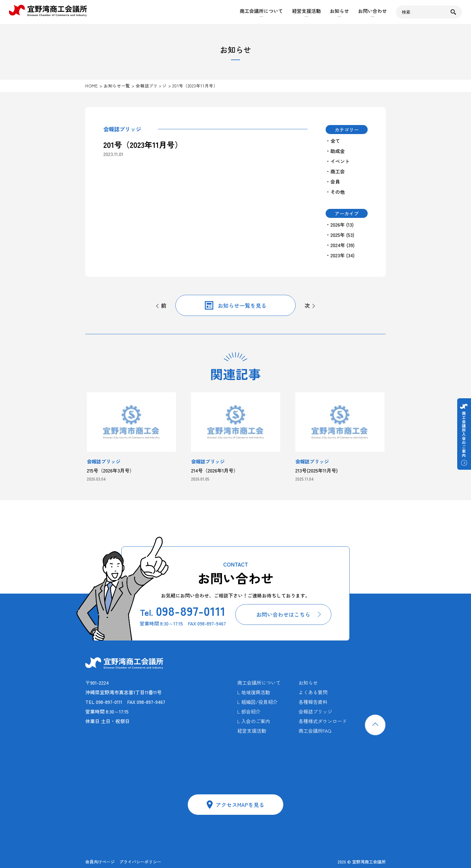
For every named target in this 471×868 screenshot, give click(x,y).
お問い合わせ (372, 11)
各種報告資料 (313, 702)
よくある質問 (313, 692)
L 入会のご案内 (254, 721)
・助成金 (335, 151)
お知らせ (339, 11)
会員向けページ (100, 862)
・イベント (338, 161)
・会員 (333, 182)
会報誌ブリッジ (315, 711)
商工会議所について (261, 11)
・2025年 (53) (340, 235)
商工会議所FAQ (315, 731)
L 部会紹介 (249, 711)
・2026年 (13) (340, 225)
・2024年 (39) (340, 245)
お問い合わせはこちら (283, 614)
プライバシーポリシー (140, 862)
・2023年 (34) (340, 255)
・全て (333, 141)
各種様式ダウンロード (323, 721)
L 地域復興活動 (254, 692)
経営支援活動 (306, 11)
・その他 (335, 192)
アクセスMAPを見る (240, 805)
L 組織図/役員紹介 (257, 702)
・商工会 (335, 171)
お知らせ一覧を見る (242, 305)
